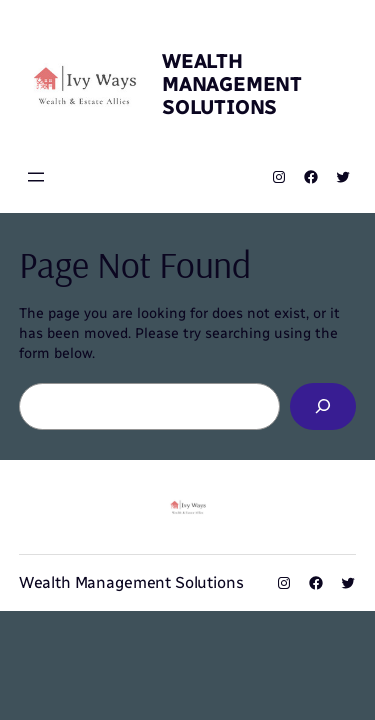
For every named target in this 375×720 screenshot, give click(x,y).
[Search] (323, 406)
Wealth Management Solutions (232, 84)
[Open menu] (36, 177)
